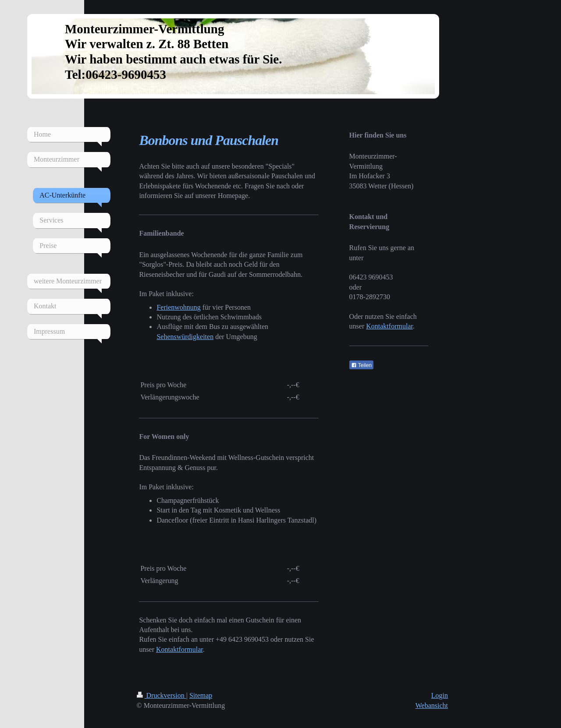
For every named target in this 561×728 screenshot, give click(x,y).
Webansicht (432, 705)
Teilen (361, 365)
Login (440, 695)
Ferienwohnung (178, 307)
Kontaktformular (179, 649)
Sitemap (201, 695)
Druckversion (162, 695)
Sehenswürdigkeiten (185, 337)
